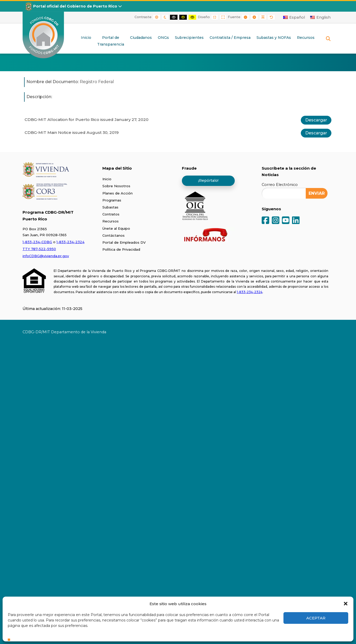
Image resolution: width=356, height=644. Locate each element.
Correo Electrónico (280, 185)
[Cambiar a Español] (294, 17)
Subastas (110, 207)
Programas (112, 200)
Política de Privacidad (121, 249)
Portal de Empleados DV (124, 242)
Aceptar (316, 618)
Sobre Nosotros (116, 186)
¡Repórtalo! (208, 180)
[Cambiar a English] (320, 17)
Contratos (111, 214)
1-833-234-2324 (70, 242)
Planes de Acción (118, 193)
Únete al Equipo (116, 228)
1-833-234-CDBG (37, 242)
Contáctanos (113, 235)
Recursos (111, 221)
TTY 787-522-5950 (39, 249)
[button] (346, 604)
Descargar (316, 120)
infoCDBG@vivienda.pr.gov (46, 256)
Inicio (107, 179)
